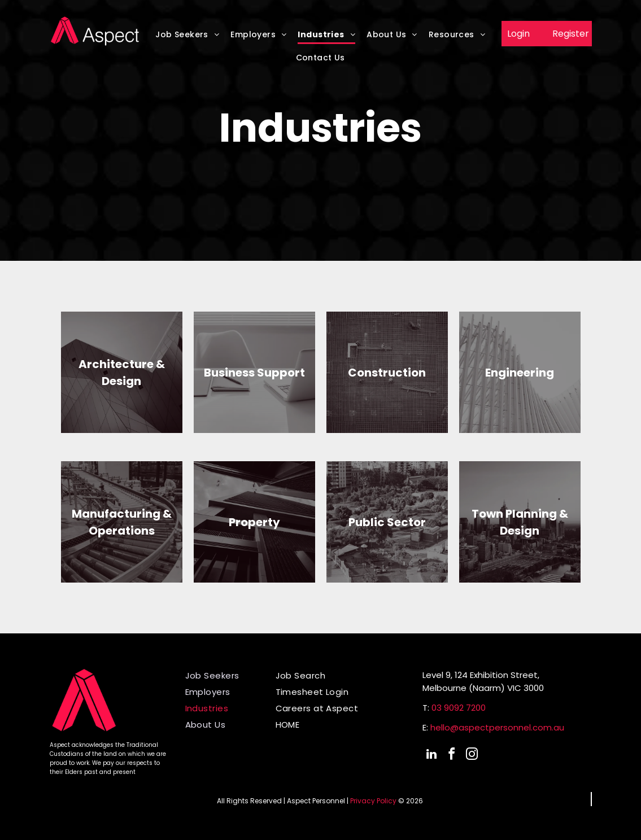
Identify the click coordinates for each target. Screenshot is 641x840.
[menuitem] (187, 38)
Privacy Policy (373, 801)
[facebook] (452, 756)
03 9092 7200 (459, 708)
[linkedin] (431, 756)
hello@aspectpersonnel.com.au (497, 727)
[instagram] (472, 756)
